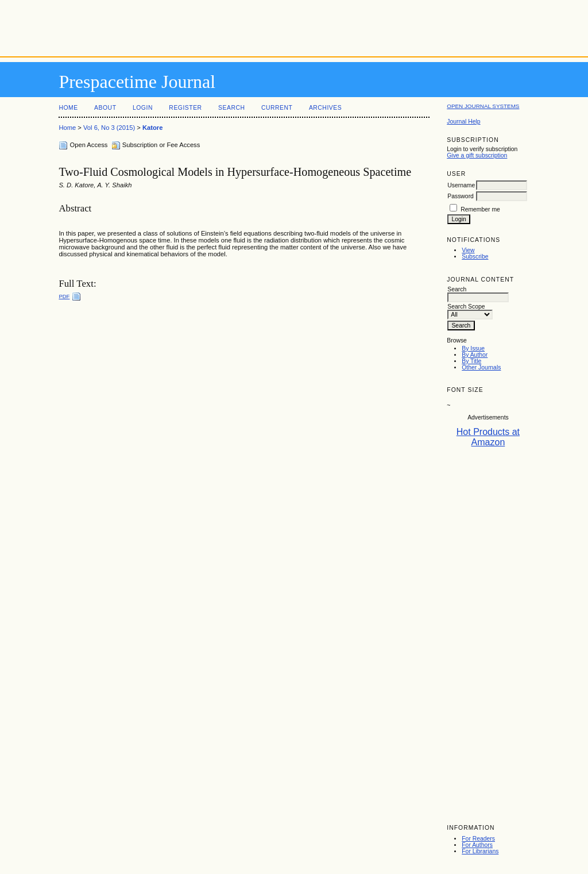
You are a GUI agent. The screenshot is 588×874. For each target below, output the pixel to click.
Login (143, 108)
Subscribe (475, 257)
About (105, 108)
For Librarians (480, 851)
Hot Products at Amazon (488, 437)
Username (461, 185)
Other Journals (481, 367)
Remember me (480, 209)
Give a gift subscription (477, 155)
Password (461, 196)
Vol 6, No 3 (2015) (109, 128)
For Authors (477, 845)
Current (277, 108)
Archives (325, 108)
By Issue (473, 349)
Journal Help (463, 122)
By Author (475, 355)
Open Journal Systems (483, 106)
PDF (64, 296)
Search (231, 108)
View (468, 250)
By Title (471, 361)
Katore (152, 128)
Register (185, 108)
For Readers (478, 839)
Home (68, 108)
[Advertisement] (294, 26)
